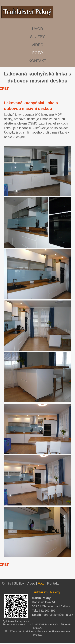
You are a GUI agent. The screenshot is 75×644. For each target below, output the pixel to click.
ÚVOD (37, 29)
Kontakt (53, 583)
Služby (19, 583)
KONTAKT (37, 61)
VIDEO (37, 45)
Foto (41, 583)
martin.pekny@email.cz (57, 615)
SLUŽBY (38, 37)
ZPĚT (4, 89)
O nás (6, 583)
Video (31, 583)
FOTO (37, 53)
